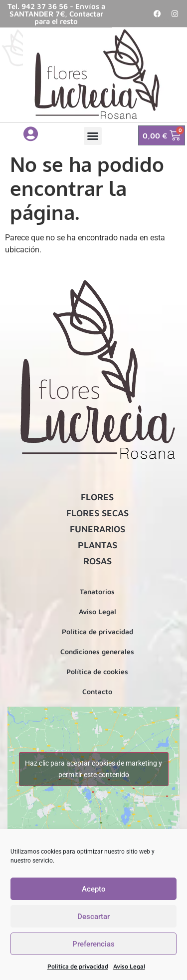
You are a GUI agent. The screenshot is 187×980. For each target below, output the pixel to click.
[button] (93, 136)
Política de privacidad (78, 966)
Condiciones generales (97, 651)
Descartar (93, 917)
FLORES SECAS (97, 513)
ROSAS (97, 561)
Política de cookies (97, 671)
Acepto (94, 889)
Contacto (97, 691)
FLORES (97, 497)
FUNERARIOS (97, 529)
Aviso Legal (129, 966)
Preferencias (93, 944)
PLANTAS (97, 545)
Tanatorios (97, 591)
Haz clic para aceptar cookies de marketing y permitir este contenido (93, 769)
